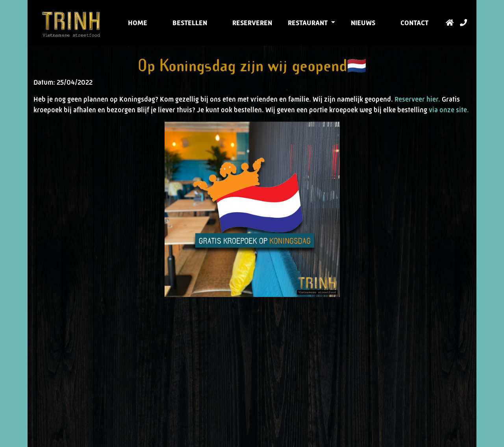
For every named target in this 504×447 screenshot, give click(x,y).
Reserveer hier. (417, 99)
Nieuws (363, 23)
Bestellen (190, 23)
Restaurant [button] (309, 23)
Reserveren (252, 23)
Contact (414, 23)
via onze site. (449, 110)
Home (138, 23)
